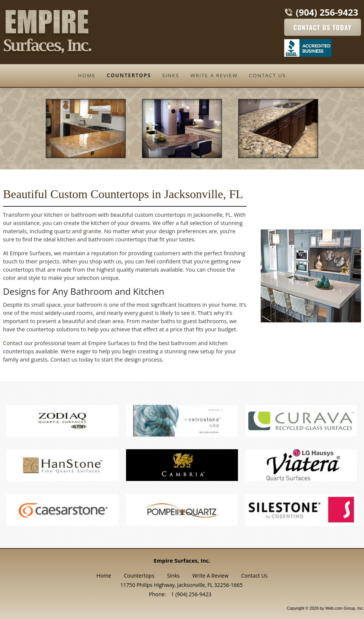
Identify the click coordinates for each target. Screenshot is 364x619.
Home (104, 576)
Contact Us (255, 576)
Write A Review (211, 576)
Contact (13, 343)
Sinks (173, 576)
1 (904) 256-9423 (191, 594)
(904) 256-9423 (327, 12)
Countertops (139, 576)
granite (92, 231)
